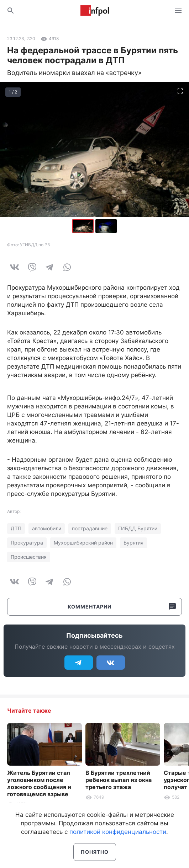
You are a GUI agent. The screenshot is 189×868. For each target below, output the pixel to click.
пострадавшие (90, 528)
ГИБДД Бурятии (138, 528)
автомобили (47, 528)
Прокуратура (27, 543)
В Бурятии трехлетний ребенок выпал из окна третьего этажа (119, 780)
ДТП (16, 528)
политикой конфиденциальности (118, 832)
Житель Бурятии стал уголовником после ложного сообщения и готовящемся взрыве (39, 783)
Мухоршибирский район (83, 543)
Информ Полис (95, 11)
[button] (106, 226)
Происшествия (29, 557)
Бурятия (133, 543)
